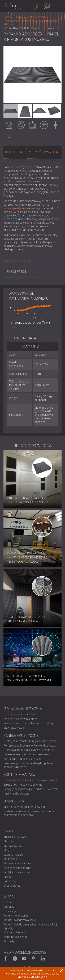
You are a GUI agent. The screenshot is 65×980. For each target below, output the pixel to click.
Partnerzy (9, 881)
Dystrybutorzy (12, 886)
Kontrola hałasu (19, 775)
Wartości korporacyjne (17, 863)
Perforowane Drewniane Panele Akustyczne (30, 746)
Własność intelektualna (17, 868)
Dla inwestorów (13, 846)
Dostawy (9, 907)
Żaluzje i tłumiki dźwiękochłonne (23, 785)
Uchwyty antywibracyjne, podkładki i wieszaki (31, 789)
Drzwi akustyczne (14, 728)
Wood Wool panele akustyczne (22, 759)
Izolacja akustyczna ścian (19, 714)
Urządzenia (14, 801)
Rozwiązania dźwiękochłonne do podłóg (28, 723)
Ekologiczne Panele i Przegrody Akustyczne (30, 741)
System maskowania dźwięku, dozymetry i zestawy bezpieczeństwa (29, 813)
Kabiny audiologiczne (16, 794)
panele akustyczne (15, 208)
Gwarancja (10, 911)
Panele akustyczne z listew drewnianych (28, 754)
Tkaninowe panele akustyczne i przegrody (29, 750)
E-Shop (8, 902)
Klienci (7, 877)
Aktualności (10, 859)
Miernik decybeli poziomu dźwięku (24, 807)
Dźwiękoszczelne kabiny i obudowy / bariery (30, 780)
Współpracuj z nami (15, 937)
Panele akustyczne (21, 736)
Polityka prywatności (16, 872)
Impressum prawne (15, 837)
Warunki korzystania (16, 916)
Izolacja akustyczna (23, 709)
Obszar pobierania (15, 932)
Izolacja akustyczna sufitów (20, 719)
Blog (6, 850)
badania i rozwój (13, 855)
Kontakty (9, 941)
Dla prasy (9, 841)
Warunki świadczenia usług (20, 920)
